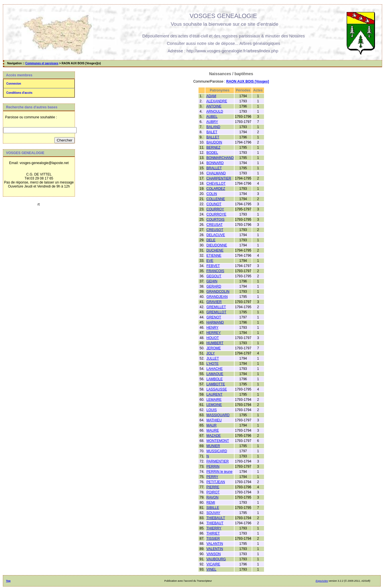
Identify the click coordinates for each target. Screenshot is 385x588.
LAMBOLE (215, 379)
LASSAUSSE (217, 389)
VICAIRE (213, 564)
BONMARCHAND (220, 158)
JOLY (211, 353)
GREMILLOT (216, 312)
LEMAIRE (214, 400)
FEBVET (213, 266)
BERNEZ (214, 148)
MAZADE (214, 436)
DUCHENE (215, 250)
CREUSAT (215, 225)
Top (8, 581)
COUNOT (214, 204)
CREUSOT (215, 230)
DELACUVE (216, 235)
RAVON (213, 497)
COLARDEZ (216, 189)
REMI (211, 503)
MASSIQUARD (218, 415)
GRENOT (214, 317)
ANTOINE (214, 106)
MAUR (212, 425)
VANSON (214, 554)
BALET (212, 132)
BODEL (212, 153)
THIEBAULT (216, 518)
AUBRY (212, 122)
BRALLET (214, 168)
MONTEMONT (218, 441)
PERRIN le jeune (220, 472)
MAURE (213, 430)
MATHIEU (214, 420)
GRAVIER (214, 302)
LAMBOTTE (216, 384)
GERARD (214, 286)
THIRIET (213, 533)
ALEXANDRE (217, 101)
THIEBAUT (215, 523)
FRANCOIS (215, 271)
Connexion (14, 84)
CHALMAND (216, 173)
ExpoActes (322, 581)
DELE (211, 240)
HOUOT (213, 338)
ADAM (211, 96)
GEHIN (212, 281)
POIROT (213, 492)
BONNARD (215, 163)
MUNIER (213, 446)
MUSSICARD (217, 451)
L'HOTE (213, 364)
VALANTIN (215, 544)
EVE (210, 261)
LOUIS (212, 410)
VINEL (212, 569)
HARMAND (215, 322)
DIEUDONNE (217, 245)
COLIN (212, 194)
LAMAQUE (215, 374)
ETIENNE (214, 256)
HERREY (214, 333)
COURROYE (216, 214)
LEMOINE (214, 405)
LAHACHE (215, 369)
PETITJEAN (216, 482)
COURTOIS (216, 220)
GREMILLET (216, 307)
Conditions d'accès (19, 93)
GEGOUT (214, 276)
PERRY (212, 477)
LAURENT (215, 394)
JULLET (213, 358)
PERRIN (213, 467)
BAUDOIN (214, 142)
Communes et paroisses (42, 63)
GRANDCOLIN (218, 292)
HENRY (213, 328)
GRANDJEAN (217, 297)
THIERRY (214, 528)
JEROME (214, 348)
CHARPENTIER (219, 178)
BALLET (213, 137)
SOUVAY (213, 513)
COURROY (215, 209)
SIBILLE (213, 508)
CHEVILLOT (216, 184)
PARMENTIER (218, 461)
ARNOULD (215, 111)
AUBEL (212, 117)
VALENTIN (215, 549)
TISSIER (213, 539)
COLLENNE (216, 199)
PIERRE (213, 487)
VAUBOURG (216, 559)
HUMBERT (215, 343)
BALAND (213, 127)
